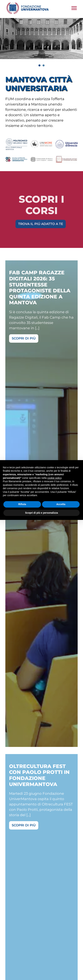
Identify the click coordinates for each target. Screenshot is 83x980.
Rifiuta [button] (22, 504)
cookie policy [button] (54, 478)
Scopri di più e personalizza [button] (41, 513)
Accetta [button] (61, 504)
